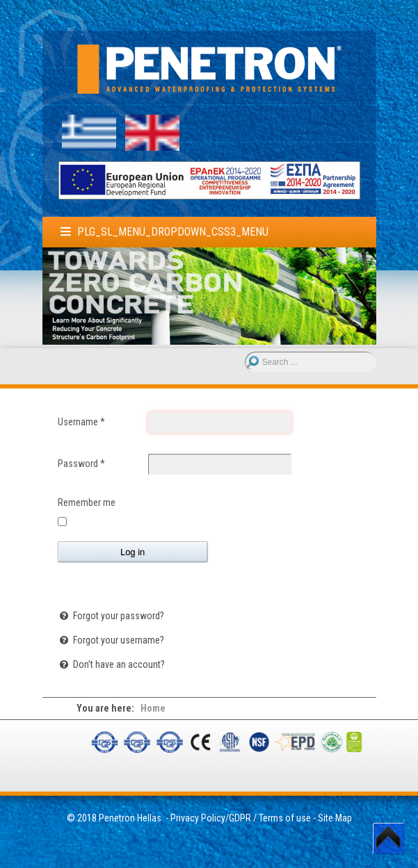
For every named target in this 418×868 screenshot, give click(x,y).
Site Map (335, 818)
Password (81, 464)
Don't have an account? (118, 664)
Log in (132, 552)
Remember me (87, 502)
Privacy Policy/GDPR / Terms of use (241, 818)
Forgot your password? (118, 616)
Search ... (245, 352)
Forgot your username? (118, 640)
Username (81, 422)
